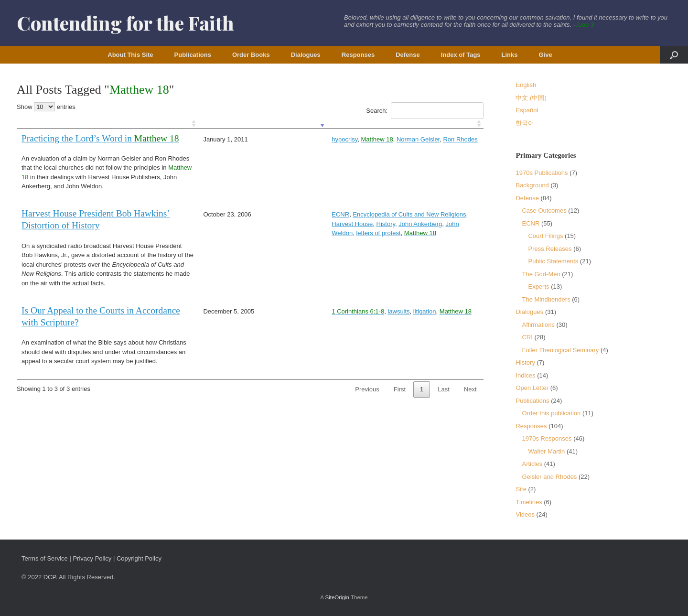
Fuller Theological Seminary (560, 350)
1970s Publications (542, 173)
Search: (425, 111)
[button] (674, 55)
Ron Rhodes (383, 139)
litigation (347, 311)
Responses (358, 55)
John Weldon (305, 224)
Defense (408, 55)
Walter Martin (546, 451)
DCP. (50, 577)
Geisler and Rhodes (549, 477)
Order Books (251, 55)
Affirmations (538, 325)
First (400, 389)
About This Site (130, 55)
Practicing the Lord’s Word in (100, 138)
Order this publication (551, 413)
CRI (527, 337)
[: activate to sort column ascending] (110, 124)
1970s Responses (547, 438)
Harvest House (413, 214)
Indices (525, 375)
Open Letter (532, 388)
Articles (532, 464)
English (526, 85)
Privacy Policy (92, 558)
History (446, 214)
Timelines (529, 502)
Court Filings (545, 236)
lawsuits (321, 311)
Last (444, 389)
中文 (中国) (531, 98)
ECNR (263, 214)
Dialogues (306, 55)
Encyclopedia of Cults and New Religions (332, 214)
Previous (367, 389)
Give (546, 55)
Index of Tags (461, 55)
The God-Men (541, 274)
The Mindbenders (546, 299)
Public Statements (553, 261)
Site (521, 489)
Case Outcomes (544, 211)
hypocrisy (267, 139)
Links (510, 55)
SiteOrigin (337, 597)
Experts (538, 286)
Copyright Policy (139, 558)
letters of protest (349, 224)
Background (532, 185)
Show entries (46, 107)
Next (470, 389)
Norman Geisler (341, 139)
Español (527, 110)
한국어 (525, 123)
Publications (193, 55)
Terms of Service (45, 558)
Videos (525, 514)
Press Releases (550, 249)
